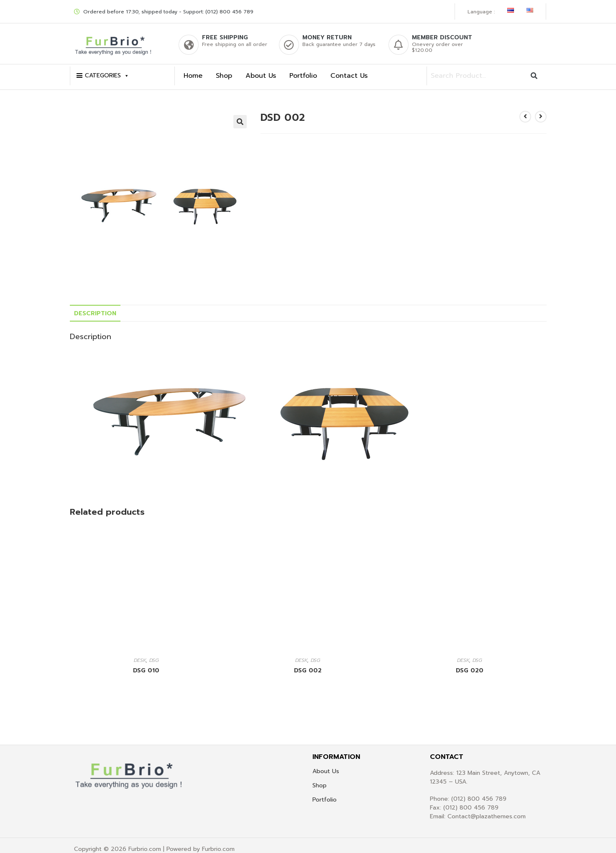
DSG (154, 653)
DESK (140, 653)
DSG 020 (470, 663)
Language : (481, 8)
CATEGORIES (107, 68)
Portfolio (303, 69)
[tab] (95, 306)
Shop (224, 69)
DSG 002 (308, 663)
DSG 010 (146, 663)
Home (193, 69)
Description (95, 306)
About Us (261, 69)
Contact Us (349, 69)
